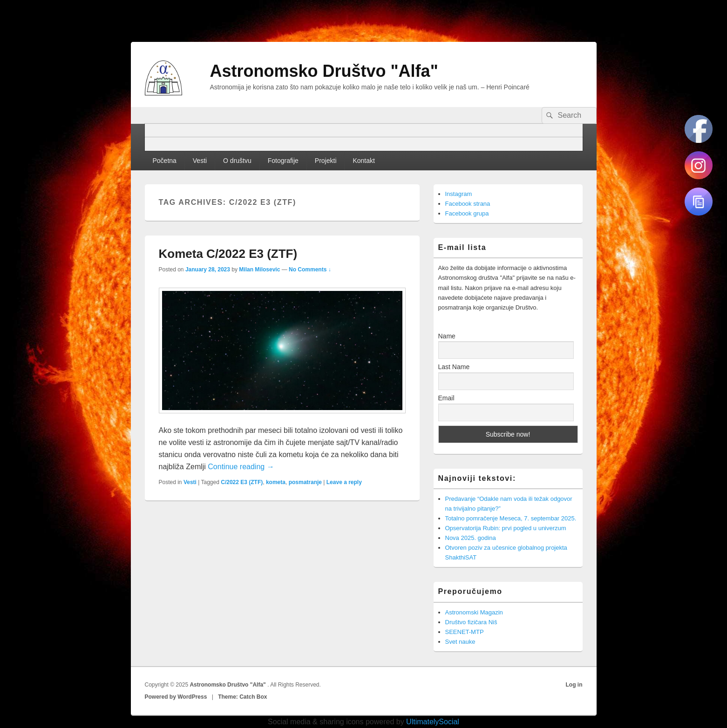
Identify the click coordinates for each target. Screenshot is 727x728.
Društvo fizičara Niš (471, 622)
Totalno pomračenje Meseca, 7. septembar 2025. (511, 518)
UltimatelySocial (433, 722)
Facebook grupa (467, 213)
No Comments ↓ (310, 270)
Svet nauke (460, 642)
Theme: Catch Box (242, 697)
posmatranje (305, 482)
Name (447, 336)
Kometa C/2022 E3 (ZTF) (228, 254)
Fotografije (283, 161)
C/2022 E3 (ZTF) (242, 482)
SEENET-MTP (465, 632)
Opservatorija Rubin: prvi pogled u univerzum (506, 528)
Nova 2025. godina (471, 538)
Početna (164, 161)
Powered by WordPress (176, 697)
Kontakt (363, 161)
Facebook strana (468, 204)
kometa (276, 482)
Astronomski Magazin (474, 612)
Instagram (459, 194)
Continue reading (241, 467)
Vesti (200, 161)
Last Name (454, 367)
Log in (574, 685)
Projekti (326, 161)
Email (446, 398)
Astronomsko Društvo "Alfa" (324, 71)
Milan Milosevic (259, 270)
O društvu (237, 161)
